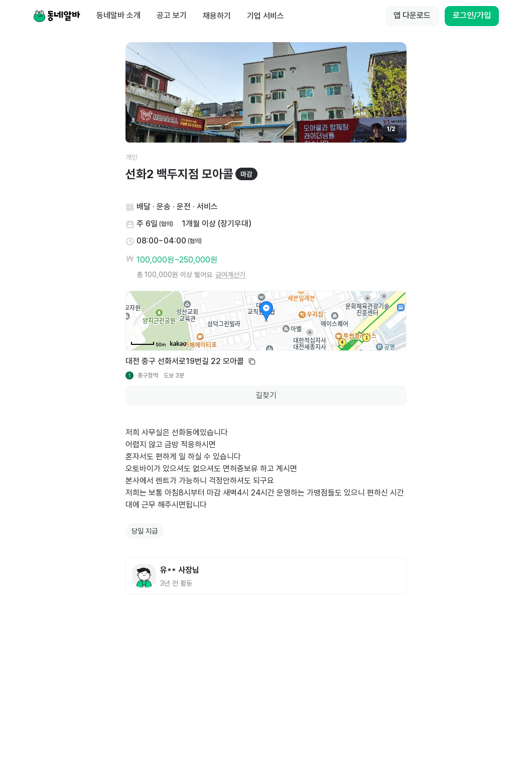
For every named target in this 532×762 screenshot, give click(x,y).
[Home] (57, 16)
